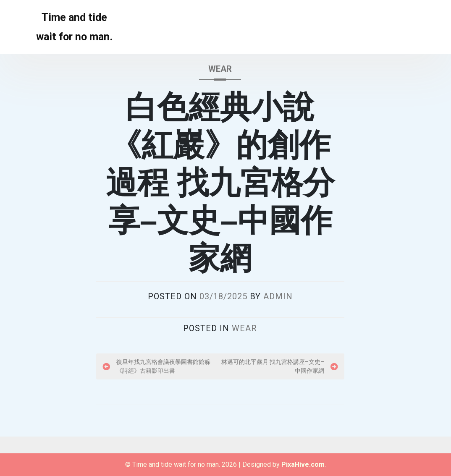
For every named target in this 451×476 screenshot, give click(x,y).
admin (278, 296)
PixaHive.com (303, 464)
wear (220, 69)
